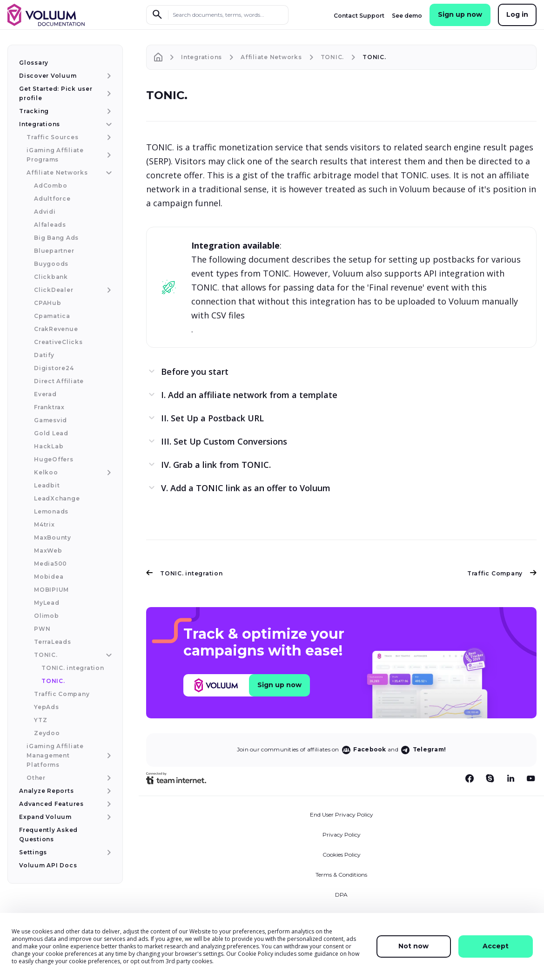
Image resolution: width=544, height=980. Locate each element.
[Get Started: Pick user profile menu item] (108, 94)
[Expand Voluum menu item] (108, 817)
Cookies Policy (342, 855)
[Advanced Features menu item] (108, 804)
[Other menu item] (108, 778)
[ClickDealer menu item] (108, 290)
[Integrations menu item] (108, 124)
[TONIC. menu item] (108, 655)
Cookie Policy (255, 954)
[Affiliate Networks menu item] (108, 173)
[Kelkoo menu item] (108, 473)
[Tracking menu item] (108, 111)
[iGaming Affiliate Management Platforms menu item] (108, 756)
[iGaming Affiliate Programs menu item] (108, 155)
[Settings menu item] (108, 852)
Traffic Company (502, 573)
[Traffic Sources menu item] (108, 137)
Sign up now (460, 14)
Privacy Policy (342, 835)
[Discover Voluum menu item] (108, 76)
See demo (407, 16)
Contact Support (359, 16)
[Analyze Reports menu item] (108, 791)
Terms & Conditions (341, 875)
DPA (341, 895)
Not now (413, 946)
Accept (496, 946)
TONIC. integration (185, 573)
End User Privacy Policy (342, 814)
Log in (517, 14)
